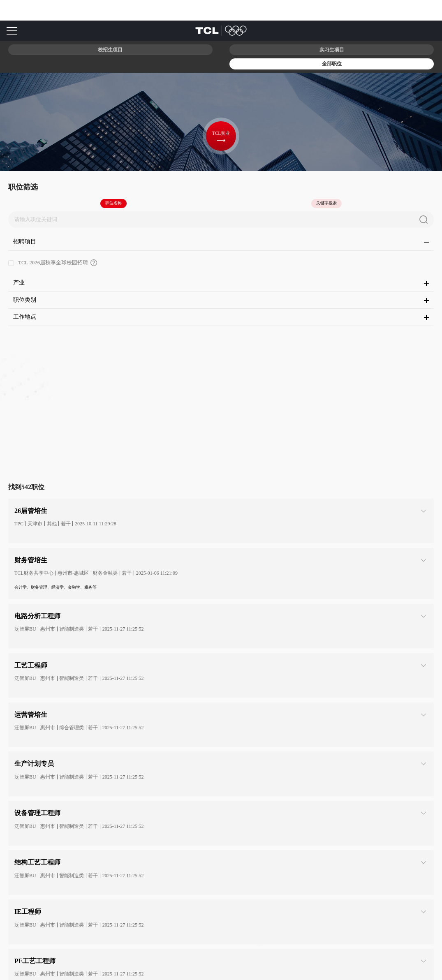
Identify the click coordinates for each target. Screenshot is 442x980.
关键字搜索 (326, 203)
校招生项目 (110, 50)
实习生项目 (332, 50)
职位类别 (221, 300)
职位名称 (113, 203)
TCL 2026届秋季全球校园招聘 (85, 261)
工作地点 (221, 317)
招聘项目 (221, 242)
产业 (221, 283)
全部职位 (332, 64)
